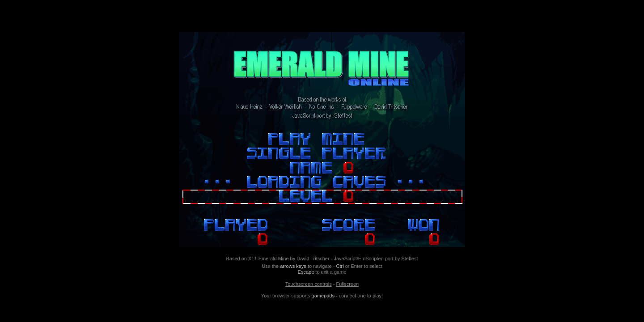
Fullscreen (347, 284)
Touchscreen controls (309, 284)
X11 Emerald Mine (269, 258)
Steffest (409, 258)
